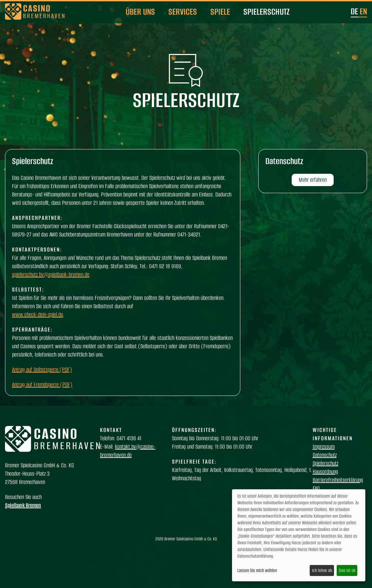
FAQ (316, 488)
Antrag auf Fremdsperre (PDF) (42, 385)
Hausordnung (325, 472)
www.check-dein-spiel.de (37, 315)
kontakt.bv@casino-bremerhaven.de (128, 451)
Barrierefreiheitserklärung (338, 480)
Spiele (220, 12)
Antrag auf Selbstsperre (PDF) (42, 370)
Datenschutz (325, 455)
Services (183, 12)
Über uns (140, 12)
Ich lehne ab (322, 570)
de (354, 11)
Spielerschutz (266, 12)
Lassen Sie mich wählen (257, 570)
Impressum (324, 447)
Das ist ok (347, 570)
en (363, 11)
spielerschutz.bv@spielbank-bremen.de (51, 274)
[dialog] (299, 535)
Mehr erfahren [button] (313, 180)
